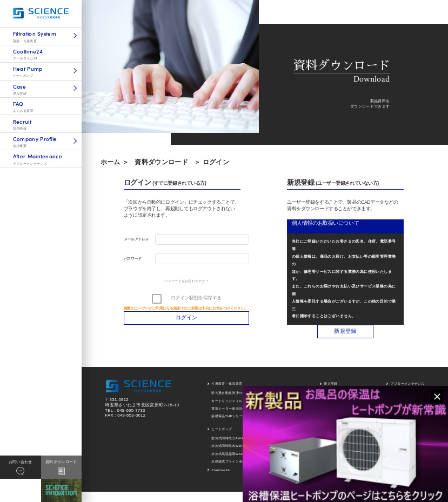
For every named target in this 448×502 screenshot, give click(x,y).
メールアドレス (136, 239)
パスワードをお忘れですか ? (186, 281)
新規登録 (345, 331)
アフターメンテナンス (408, 384)
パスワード (133, 259)
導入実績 (330, 384)
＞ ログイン (212, 162)
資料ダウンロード (161, 162)
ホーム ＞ (115, 162)
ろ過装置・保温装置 (227, 384)
